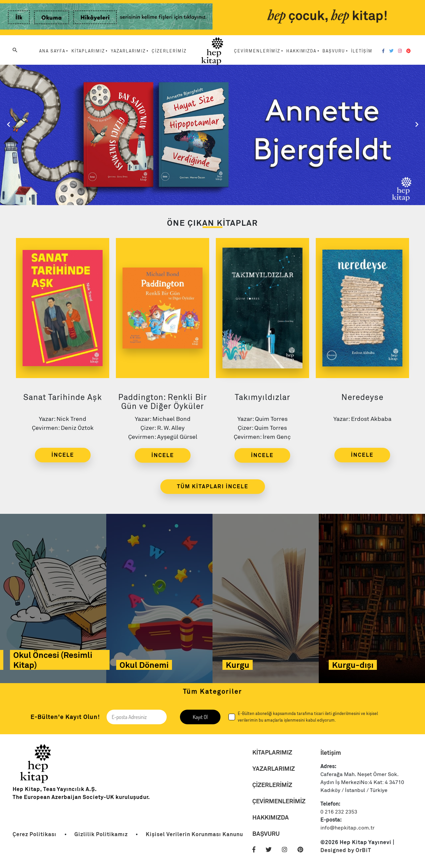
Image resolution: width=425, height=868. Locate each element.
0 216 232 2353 (339, 812)
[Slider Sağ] (417, 124)
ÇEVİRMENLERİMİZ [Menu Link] (257, 51)
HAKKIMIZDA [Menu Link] (301, 51)
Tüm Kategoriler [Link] (212, 691)
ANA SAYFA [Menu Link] (52, 51)
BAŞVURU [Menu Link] (334, 51)
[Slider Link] (212, 134)
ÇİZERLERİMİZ (272, 785)
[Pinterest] (409, 51)
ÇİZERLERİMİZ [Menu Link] (169, 51)
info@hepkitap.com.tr (347, 828)
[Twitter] (391, 51)
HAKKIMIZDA (271, 817)
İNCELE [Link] (63, 455)
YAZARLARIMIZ (274, 769)
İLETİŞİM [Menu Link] (362, 51)
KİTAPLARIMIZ (272, 752)
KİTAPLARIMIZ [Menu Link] (88, 51)
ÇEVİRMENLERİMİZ (279, 801)
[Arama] (15, 50)
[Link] (106, 18)
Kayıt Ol (200, 717)
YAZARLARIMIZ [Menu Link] (128, 51)
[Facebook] (383, 51)
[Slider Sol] (8, 124)
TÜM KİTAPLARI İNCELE (213, 486)
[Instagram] (400, 51)
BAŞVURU (266, 834)
